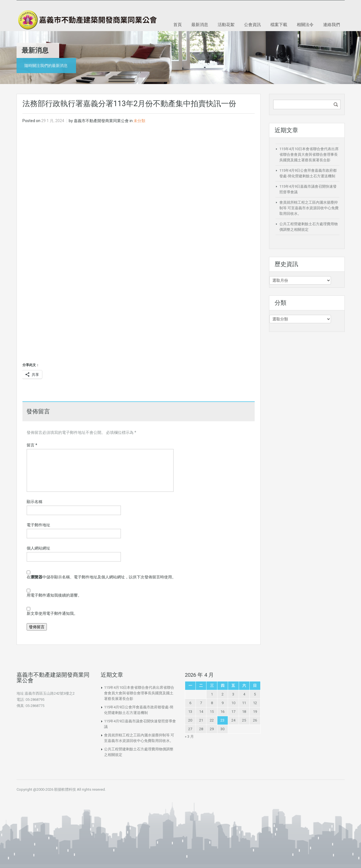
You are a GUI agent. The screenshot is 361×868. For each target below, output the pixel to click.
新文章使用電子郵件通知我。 (52, 613)
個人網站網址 (38, 548)
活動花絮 (226, 24)
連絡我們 (332, 24)
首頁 (178, 24)
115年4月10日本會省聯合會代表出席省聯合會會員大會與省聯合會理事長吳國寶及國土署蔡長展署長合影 (309, 154)
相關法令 (305, 24)
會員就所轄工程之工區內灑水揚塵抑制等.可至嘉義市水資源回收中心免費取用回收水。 (309, 208)
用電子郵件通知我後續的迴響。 (54, 595)
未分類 (139, 121)
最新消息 (200, 24)
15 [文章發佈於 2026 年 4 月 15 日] (212, 712)
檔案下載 (279, 24)
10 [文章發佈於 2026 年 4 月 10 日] (233, 703)
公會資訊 (252, 24)
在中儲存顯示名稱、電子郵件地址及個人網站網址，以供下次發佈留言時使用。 (101, 577)
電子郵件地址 (38, 525)
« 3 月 (189, 736)
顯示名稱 (35, 502)
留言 (32, 445)
